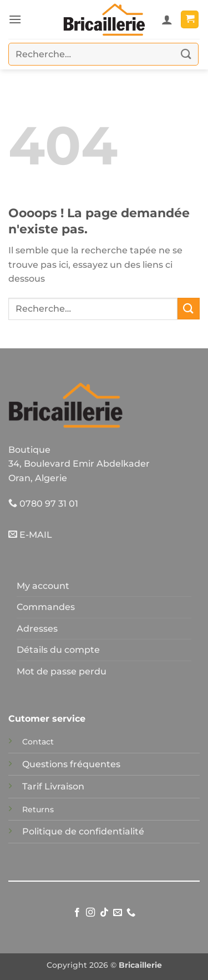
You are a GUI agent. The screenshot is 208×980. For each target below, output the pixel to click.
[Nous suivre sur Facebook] (77, 913)
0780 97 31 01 (43, 504)
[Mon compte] (167, 19)
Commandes (46, 607)
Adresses (37, 629)
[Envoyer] (186, 54)
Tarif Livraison (53, 786)
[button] (15, 19)
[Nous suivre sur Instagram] (90, 913)
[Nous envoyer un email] (118, 913)
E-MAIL (30, 535)
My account (43, 586)
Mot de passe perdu (62, 671)
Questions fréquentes (71, 764)
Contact (38, 742)
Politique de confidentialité (83, 831)
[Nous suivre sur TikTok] (104, 913)
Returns (38, 809)
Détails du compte (58, 650)
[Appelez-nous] (131, 913)
